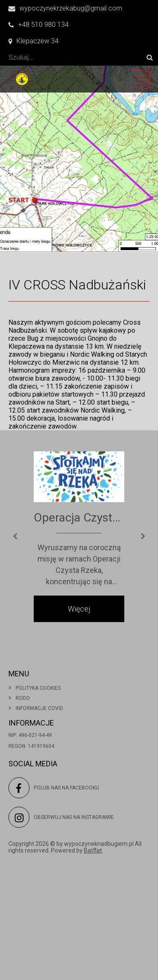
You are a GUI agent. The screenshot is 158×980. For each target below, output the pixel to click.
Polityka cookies (38, 688)
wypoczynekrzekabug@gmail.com (65, 8)
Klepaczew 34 (33, 41)
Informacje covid (39, 708)
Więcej (79, 609)
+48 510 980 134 (39, 25)
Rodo (23, 698)
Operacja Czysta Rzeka (79, 518)
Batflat (93, 850)
